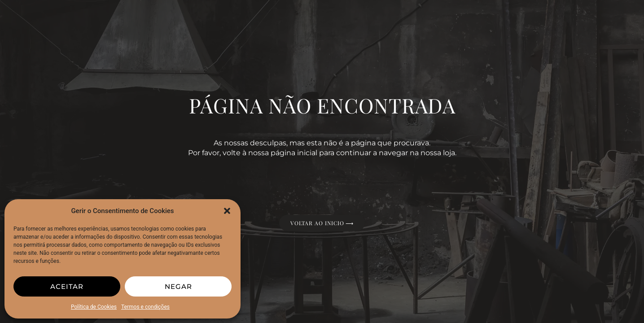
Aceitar (67, 286)
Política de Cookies (94, 307)
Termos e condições (145, 307)
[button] (227, 211)
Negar (178, 286)
